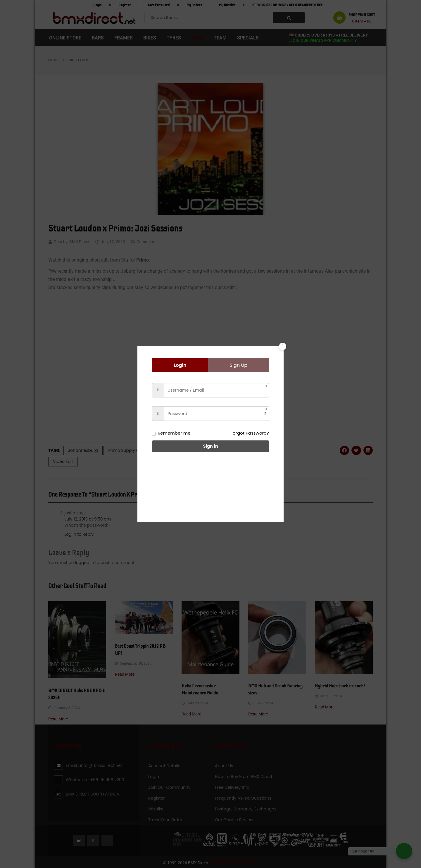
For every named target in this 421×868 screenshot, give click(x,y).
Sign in (211, 446)
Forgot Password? (250, 433)
